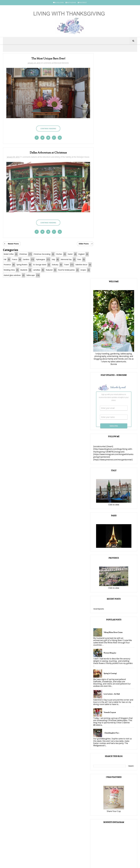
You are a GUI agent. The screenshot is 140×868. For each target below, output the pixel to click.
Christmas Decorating (42, 254)
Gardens (26, 259)
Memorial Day (66, 259)
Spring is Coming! (115, 449)
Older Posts (81, 244)
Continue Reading (47, 127)
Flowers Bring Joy (115, 429)
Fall (5, 259)
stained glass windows (46, 275)
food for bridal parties (12, 275)
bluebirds (41, 270)
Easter (70, 254)
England (81, 254)
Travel (66, 265)
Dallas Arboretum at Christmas (47, 152)
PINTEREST (82, 3)
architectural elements (59, 63)
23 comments (45, 63)
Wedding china (27, 270)
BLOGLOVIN (58, 3)
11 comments (27, 156)
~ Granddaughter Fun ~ (117, 513)
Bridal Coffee (9, 254)
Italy (53, 259)
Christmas (23, 254)
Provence (7, 265)
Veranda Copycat (115, 491)
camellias (54, 270)
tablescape (64, 275)
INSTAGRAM (71, 3)
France (15, 259)
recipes (29, 275)
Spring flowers (22, 265)
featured (67, 270)
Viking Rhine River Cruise (118, 408)
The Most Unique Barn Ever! (47, 59)
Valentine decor (10, 270)
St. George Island (40, 265)
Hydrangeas (41, 259)
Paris (79, 259)
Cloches (59, 254)
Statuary (55, 265)
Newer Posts (13, 244)
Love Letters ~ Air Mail (117, 470)
